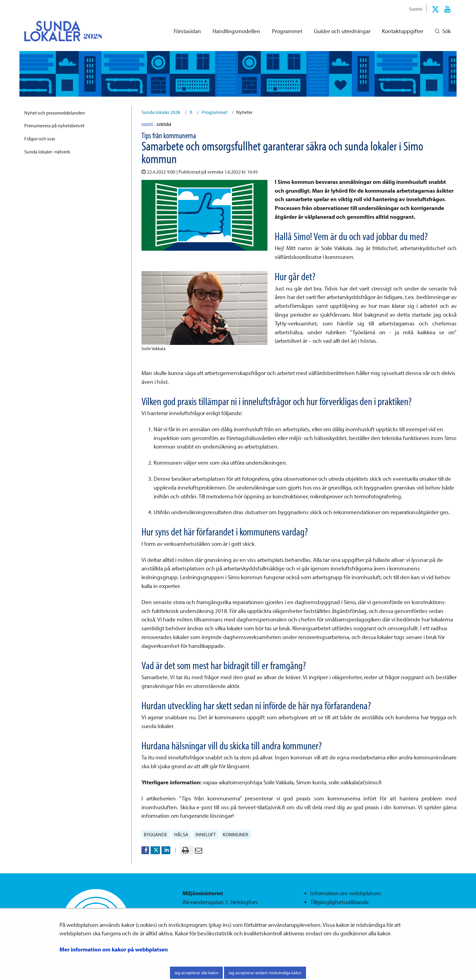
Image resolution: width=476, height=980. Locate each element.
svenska (164, 124)
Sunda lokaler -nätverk (47, 152)
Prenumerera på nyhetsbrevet (54, 126)
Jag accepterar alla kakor (196, 973)
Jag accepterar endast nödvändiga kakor (265, 973)
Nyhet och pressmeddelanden (55, 113)
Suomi (416, 9)
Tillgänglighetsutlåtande (340, 902)
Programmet (214, 112)
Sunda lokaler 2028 (161, 112)
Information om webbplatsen (346, 893)
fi (190, 112)
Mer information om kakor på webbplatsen (114, 949)
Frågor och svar (40, 139)
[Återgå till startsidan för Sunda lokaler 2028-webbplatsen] (58, 31)
